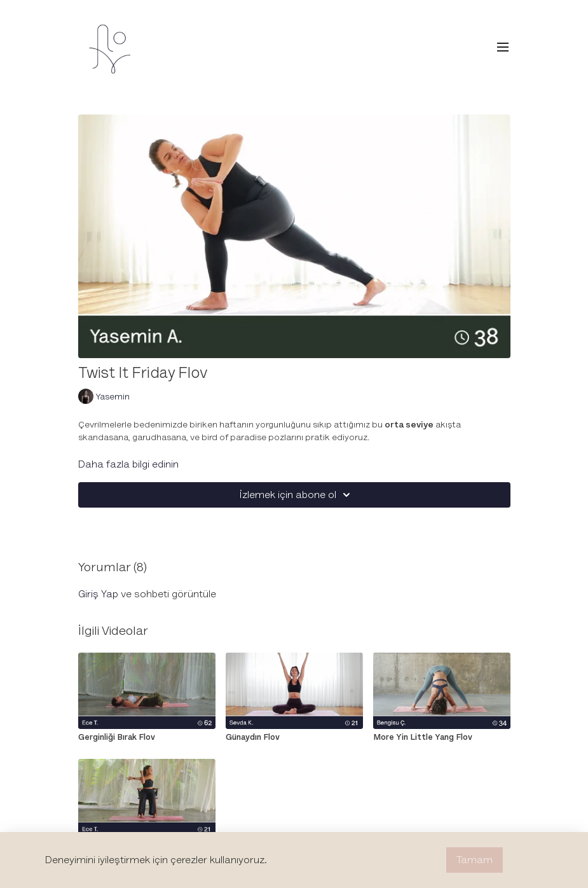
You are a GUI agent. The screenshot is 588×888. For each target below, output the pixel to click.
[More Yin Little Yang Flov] (442, 737)
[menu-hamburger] (503, 47)
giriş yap (98, 594)
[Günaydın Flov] (294, 737)
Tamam (475, 860)
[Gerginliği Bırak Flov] (147, 737)
